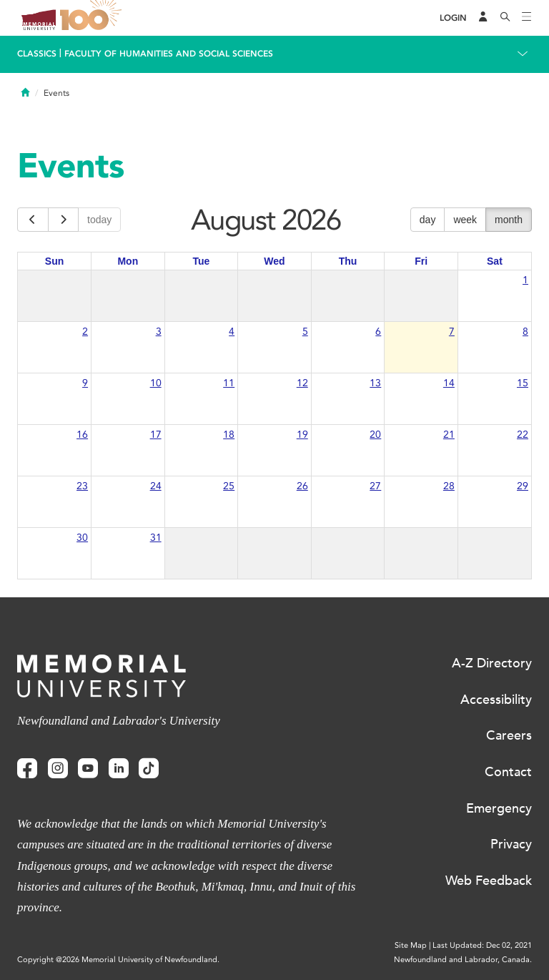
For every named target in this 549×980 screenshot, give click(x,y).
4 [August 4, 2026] (232, 332)
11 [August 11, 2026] (229, 383)
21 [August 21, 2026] (449, 435)
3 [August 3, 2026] (159, 332)
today (99, 220)
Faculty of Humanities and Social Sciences (169, 54)
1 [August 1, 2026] (525, 280)
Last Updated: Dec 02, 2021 (482, 945)
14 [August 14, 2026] (449, 383)
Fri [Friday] (421, 261)
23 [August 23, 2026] (82, 486)
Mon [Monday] (128, 261)
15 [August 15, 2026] (523, 383)
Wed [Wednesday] (274, 261)
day (428, 220)
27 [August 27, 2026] (375, 486)
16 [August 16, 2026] (82, 435)
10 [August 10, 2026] (156, 383)
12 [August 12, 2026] (302, 383)
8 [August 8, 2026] (525, 332)
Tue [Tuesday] (201, 261)
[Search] (505, 18)
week (465, 220)
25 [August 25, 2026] (229, 486)
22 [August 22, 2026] (523, 435)
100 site (93, 18)
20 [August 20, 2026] (375, 435)
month (509, 220)
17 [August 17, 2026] (156, 435)
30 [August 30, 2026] (82, 538)
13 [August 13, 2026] (375, 383)
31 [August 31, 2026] (156, 538)
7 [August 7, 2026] (452, 332)
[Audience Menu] (483, 18)
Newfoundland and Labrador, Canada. (463, 960)
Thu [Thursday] (348, 261)
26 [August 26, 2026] (302, 486)
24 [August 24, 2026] (156, 486)
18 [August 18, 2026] (229, 435)
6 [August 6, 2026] (378, 332)
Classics (37, 54)
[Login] (453, 18)
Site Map (411, 945)
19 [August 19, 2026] (302, 435)
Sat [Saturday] (495, 261)
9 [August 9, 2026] (85, 383)
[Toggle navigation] (527, 18)
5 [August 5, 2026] (305, 332)
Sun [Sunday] (54, 261)
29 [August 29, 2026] (523, 486)
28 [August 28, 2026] (449, 486)
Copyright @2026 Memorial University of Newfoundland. (118, 960)
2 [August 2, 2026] (85, 332)
